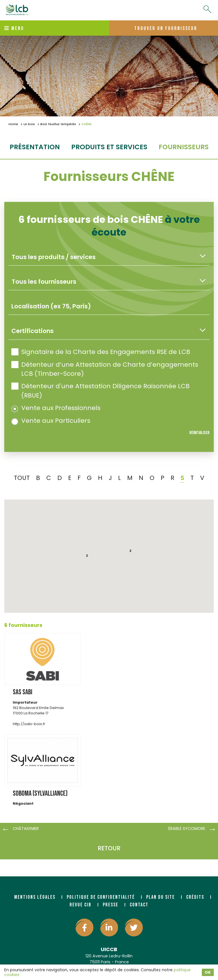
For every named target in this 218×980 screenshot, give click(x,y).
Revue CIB (80, 905)
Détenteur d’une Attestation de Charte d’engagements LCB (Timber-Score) (105, 369)
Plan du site (161, 897)
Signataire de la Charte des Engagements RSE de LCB (101, 352)
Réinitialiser (199, 433)
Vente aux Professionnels (56, 408)
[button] (131, 576)
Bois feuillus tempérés (58, 124)
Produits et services (109, 147)
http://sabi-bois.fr (29, 724)
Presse (111, 905)
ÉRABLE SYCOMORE (187, 829)
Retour (109, 848)
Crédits (195, 897)
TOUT (22, 478)
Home (13, 124)
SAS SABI (23, 692)
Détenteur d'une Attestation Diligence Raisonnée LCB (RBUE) (100, 391)
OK (208, 972)
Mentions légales (35, 897)
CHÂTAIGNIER (26, 829)
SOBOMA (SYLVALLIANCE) (40, 794)
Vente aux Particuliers (51, 421)
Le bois (29, 124)
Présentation (35, 147)
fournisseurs (184, 147)
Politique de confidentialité (101, 897)
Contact (139, 905)
